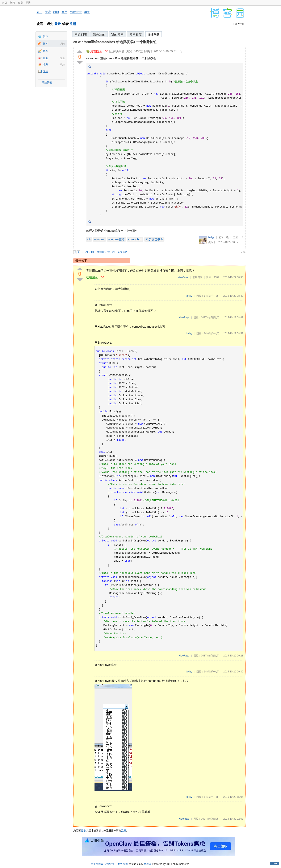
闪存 (46, 37)
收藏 (46, 65)
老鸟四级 (197, 277)
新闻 (12, 3)
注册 (73, 24)
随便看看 (76, 12)
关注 (48, 12)
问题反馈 (47, 82)
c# (89, 239)
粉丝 (56, 12)
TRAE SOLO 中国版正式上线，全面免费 (105, 252)
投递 (62, 58)
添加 (62, 65)
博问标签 (136, 34)
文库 (46, 71)
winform (99, 239)
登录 (58, 24)
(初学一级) (213, 296)
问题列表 (81, 34)
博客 (46, 51)
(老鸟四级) (213, 318)
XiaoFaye (183, 277)
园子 (39, 12)
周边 (28, 3)
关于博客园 (97, 864)
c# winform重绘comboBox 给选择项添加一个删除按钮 (115, 42)
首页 (5, 3)
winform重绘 (116, 239)
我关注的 (99, 34)
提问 (62, 44)
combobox (135, 239)
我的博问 (117, 34)
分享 (243, 252)
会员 (20, 3)
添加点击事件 (154, 239)
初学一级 (224, 237)
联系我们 (110, 864)
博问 (46, 44)
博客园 (148, 864)
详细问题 (154, 34)
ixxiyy (211, 237)
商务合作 (123, 864)
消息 (87, 12)
